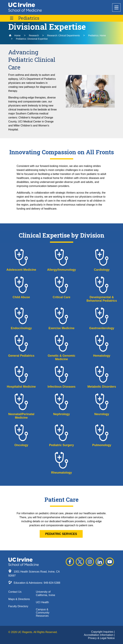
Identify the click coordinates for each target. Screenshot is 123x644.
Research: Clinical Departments (63, 35)
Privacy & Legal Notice (101, 638)
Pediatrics (29, 18)
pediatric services (61, 534)
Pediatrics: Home (97, 35)
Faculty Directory (18, 606)
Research (34, 35)
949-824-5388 (52, 583)
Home (15, 35)
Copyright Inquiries (103, 632)
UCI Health (42, 602)
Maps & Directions (19, 599)
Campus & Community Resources (43, 613)
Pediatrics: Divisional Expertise (32, 39)
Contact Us (15, 592)
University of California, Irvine (45, 593)
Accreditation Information (99, 635)
